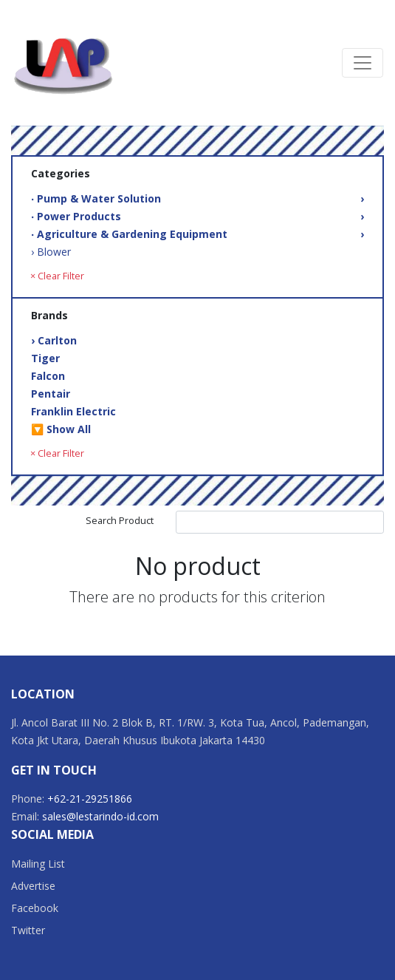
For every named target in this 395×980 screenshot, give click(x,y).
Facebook (35, 908)
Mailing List (38, 864)
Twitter (28, 930)
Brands (49, 315)
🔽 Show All (61, 429)
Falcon (48, 376)
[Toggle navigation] (363, 63)
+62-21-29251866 (90, 799)
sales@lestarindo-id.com (100, 816)
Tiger (45, 358)
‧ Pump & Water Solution (197, 198)
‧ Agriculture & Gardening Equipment (197, 234)
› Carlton (54, 340)
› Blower (51, 252)
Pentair (51, 394)
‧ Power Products (197, 216)
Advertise (33, 886)
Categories (61, 173)
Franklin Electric (73, 411)
